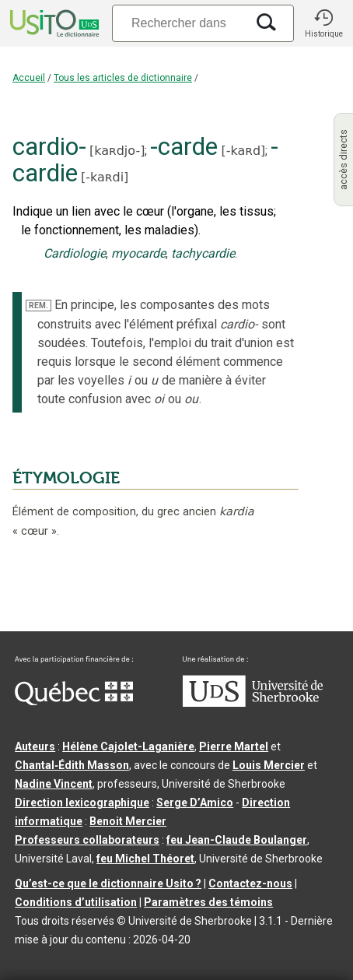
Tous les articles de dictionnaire (123, 78)
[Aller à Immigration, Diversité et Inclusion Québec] (74, 701)
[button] (323, 23)
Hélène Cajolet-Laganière (128, 746)
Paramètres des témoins (208, 902)
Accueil (29, 78)
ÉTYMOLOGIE (66, 478)
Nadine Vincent (54, 784)
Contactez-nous (250, 883)
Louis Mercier (269, 765)
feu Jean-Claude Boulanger (237, 840)
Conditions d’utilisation (76, 902)
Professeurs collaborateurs (87, 840)
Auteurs (35, 746)
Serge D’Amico (195, 803)
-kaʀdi (105, 177)
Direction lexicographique (82, 803)
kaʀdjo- (117, 151)
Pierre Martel (234, 746)
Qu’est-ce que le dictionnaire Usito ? (108, 883)
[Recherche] (179, 23)
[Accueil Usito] (53, 23)
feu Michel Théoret (145, 859)
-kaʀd (243, 151)
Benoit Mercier (128, 821)
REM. (38, 306)
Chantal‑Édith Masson (72, 765)
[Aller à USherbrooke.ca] (253, 703)
